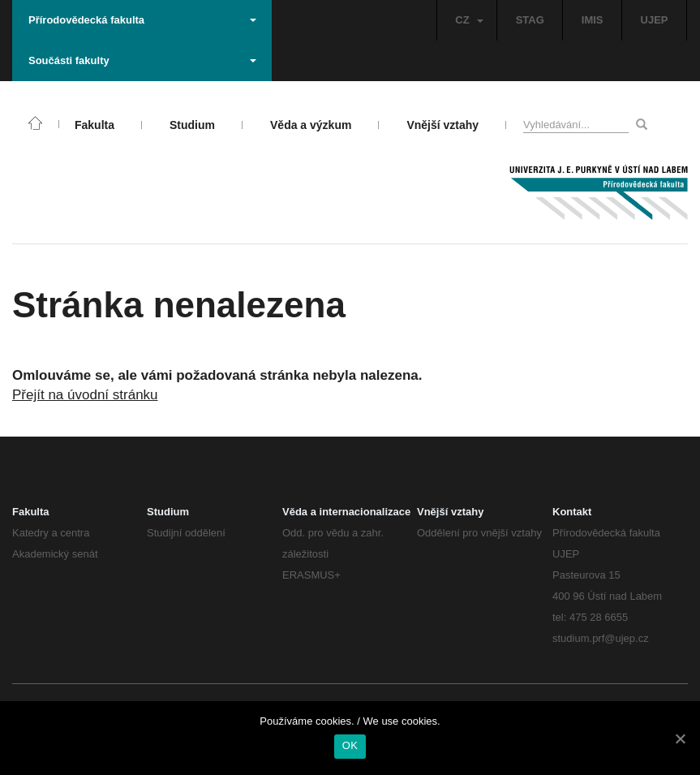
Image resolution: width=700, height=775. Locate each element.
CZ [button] (469, 20)
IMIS (593, 20)
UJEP (655, 20)
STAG (530, 20)
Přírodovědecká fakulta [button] (142, 20)
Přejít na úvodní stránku (85, 395)
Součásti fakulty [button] (142, 60)
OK (350, 745)
